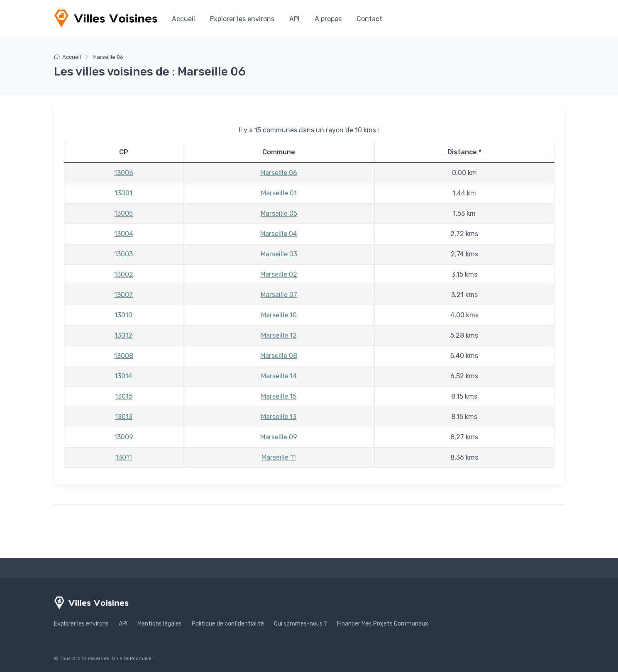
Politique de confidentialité (228, 624)
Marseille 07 (279, 295)
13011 (124, 457)
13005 (123, 213)
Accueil (183, 19)
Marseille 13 (279, 417)
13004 (124, 234)
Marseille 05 (279, 213)
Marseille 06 (279, 173)
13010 (123, 315)
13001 (123, 193)
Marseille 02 (279, 274)
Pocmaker (142, 658)
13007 (123, 295)
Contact (369, 19)
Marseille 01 (279, 193)
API (294, 19)
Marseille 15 (279, 396)
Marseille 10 (279, 315)
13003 (123, 254)
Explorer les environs (242, 19)
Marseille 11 (279, 457)
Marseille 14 (279, 376)
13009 (124, 437)
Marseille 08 (279, 356)
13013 (124, 417)
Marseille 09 (279, 437)
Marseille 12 (279, 335)
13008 (124, 356)
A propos (328, 19)
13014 (123, 376)
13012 (123, 335)
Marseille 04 (279, 234)
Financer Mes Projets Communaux (383, 624)
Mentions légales (160, 624)
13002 (124, 274)
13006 (124, 173)
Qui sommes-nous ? (300, 624)
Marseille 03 (279, 254)
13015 (124, 396)
